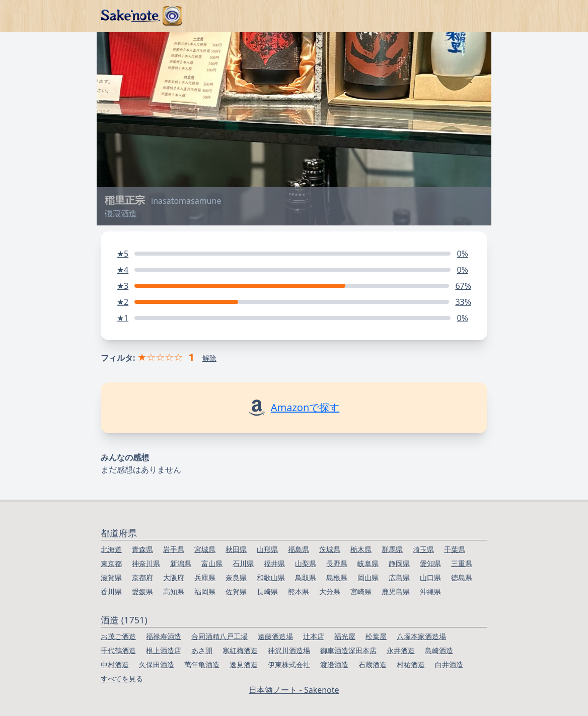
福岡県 (205, 591)
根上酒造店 (164, 650)
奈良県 (236, 577)
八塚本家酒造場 (421, 636)
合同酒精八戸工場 (219, 636)
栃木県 (361, 549)
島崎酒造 (439, 650)
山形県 (267, 549)
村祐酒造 (411, 664)
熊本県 (299, 591)
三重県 (462, 563)
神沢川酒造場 (289, 650)
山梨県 (306, 563)
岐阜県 (368, 563)
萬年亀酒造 (202, 664)
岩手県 (174, 549)
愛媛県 (142, 591)
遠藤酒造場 (275, 636)
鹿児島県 (396, 591)
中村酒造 (115, 664)
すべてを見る (123, 679)
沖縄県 (430, 591)
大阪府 (174, 577)
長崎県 (267, 591)
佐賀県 (236, 591)
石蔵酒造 (373, 664)
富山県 (212, 563)
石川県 (243, 563)
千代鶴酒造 (118, 650)
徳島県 (462, 577)
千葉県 (455, 549)
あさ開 (202, 650)
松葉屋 (376, 636)
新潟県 (181, 563)
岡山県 (368, 577)
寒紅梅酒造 (240, 650)
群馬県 (392, 549)
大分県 (330, 591)
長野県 (337, 563)
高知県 (174, 591)
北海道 (111, 549)
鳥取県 (306, 577)
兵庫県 (205, 577)
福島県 (299, 549)
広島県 (399, 577)
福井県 (274, 563)
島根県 (337, 577)
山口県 (430, 577)
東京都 (111, 563)
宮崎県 (361, 591)
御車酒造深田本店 (348, 650)
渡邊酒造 (334, 664)
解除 (209, 358)
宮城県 (205, 549)
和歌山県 (271, 577)
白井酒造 (449, 664)
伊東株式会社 (289, 664)
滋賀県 (111, 577)
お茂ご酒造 (118, 636)
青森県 (142, 549)
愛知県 (430, 563)
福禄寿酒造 (164, 636)
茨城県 (330, 549)
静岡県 (399, 563)
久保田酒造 (157, 664)
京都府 (142, 577)
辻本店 (314, 636)
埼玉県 (423, 549)
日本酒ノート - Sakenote (294, 690)
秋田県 (236, 549)
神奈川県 (146, 563)
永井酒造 (401, 650)
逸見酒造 (244, 664)
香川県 (111, 591)
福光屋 (345, 636)
